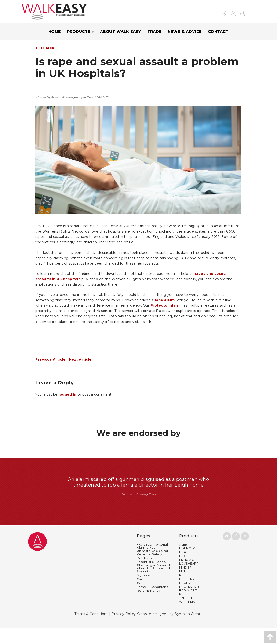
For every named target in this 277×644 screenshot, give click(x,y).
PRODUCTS (79, 32)
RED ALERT (188, 606)
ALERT (184, 560)
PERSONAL (188, 595)
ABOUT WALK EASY (121, 32)
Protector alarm (166, 305)
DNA (183, 568)
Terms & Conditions (152, 603)
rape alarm (165, 300)
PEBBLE (185, 591)
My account (146, 591)
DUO (183, 572)
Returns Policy (148, 606)
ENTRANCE (188, 576)
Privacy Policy (124, 630)
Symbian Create (189, 630)
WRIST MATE (189, 618)
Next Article (80, 359)
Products (144, 574)
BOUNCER (187, 564)
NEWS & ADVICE (185, 32)
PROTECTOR (189, 602)
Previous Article (50, 359)
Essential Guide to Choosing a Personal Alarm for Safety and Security (153, 582)
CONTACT (218, 32)
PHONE (185, 599)
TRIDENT (186, 614)
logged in (67, 394)
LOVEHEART (189, 579)
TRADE (155, 32)
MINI (182, 587)
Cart (140, 595)
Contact (143, 599)
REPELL (185, 610)
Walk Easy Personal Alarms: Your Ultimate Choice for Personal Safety (153, 565)
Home (55, 32)
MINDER (185, 583)
